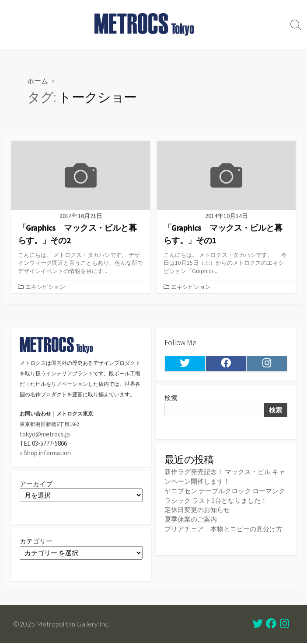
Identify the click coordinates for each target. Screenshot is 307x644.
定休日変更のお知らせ (197, 510)
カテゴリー (36, 542)
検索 (171, 399)
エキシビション (45, 287)
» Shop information (45, 453)
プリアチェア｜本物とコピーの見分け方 (223, 528)
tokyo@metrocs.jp (45, 435)
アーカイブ (36, 484)
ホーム (38, 81)
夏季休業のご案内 (191, 519)
